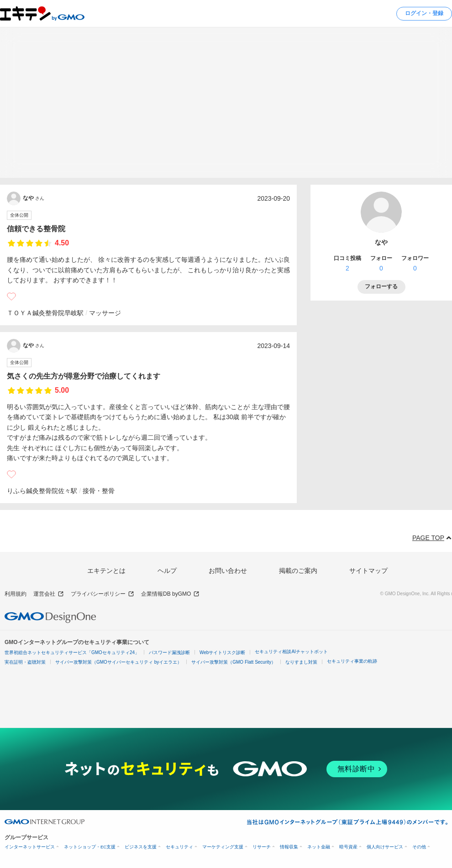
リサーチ (262, 847)
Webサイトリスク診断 (222, 652)
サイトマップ (368, 571)
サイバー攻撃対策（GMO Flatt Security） (234, 662)
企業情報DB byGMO (170, 594)
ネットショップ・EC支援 (90, 847)
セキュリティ (179, 847)
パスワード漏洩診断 (169, 652)
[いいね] (11, 296)
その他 (419, 847)
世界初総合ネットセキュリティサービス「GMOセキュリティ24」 (72, 652)
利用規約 (16, 594)
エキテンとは (106, 571)
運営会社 (49, 594)
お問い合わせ (228, 571)
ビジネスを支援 (141, 847)
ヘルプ (167, 571)
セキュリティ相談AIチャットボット (291, 652)
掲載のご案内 (298, 571)
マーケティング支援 (223, 847)
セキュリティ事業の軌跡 (352, 661)
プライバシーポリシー (102, 594)
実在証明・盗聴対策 (25, 662)
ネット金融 (319, 847)
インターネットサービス (30, 847)
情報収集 (289, 847)
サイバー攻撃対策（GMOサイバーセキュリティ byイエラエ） (118, 662)
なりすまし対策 (301, 662)
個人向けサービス (385, 847)
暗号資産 (348, 847)
